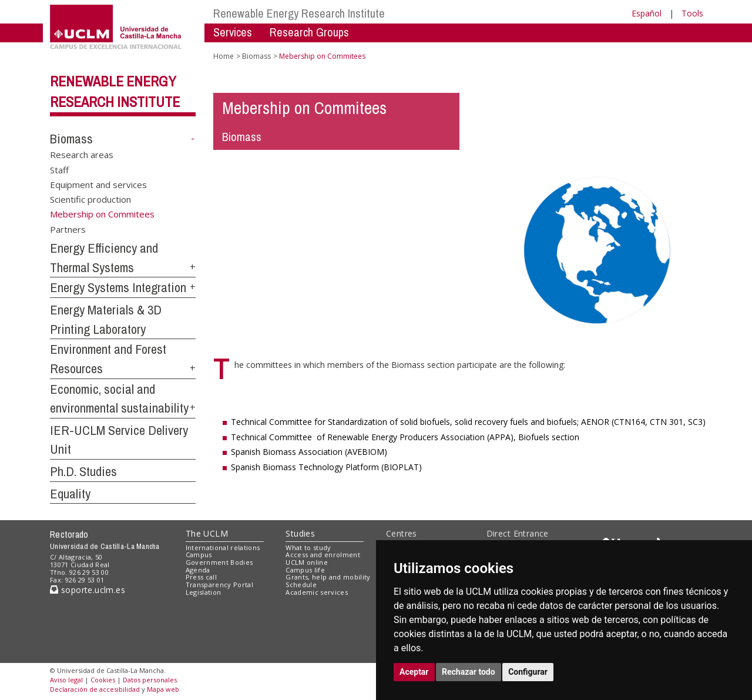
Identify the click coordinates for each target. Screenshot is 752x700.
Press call (201, 577)
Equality (70, 494)
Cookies (103, 680)
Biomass (71, 139)
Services (233, 32)
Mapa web (163, 689)
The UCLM (207, 533)
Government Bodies (219, 562)
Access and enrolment (323, 555)
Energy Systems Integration (118, 287)
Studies (300, 533)
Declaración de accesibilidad (95, 689)
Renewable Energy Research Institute (299, 13)
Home (224, 56)
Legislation (204, 592)
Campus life (305, 570)
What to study (308, 547)
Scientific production (90, 199)
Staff (59, 169)
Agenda (198, 570)
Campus (199, 555)
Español (647, 13)
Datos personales (150, 680)
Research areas (82, 155)
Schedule (301, 585)
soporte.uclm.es (88, 590)
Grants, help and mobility (328, 577)
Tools (692, 13)
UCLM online (307, 562)
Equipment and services (98, 184)
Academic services (317, 592)
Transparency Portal (219, 585)
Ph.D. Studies (83, 471)
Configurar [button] (528, 672)
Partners (68, 229)
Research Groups (309, 32)
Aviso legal (66, 680)
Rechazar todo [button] (469, 672)
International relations (223, 547)
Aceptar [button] (414, 672)
